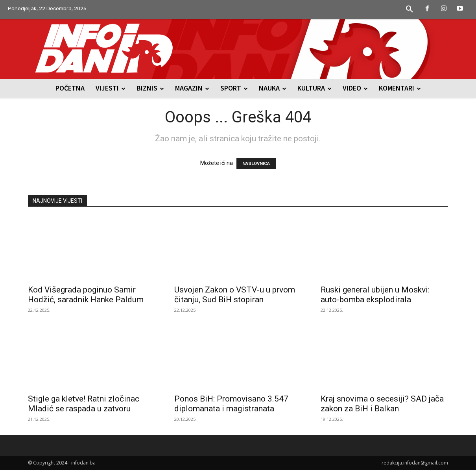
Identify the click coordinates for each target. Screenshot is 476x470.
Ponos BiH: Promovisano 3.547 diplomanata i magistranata (231, 404)
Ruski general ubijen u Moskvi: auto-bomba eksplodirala (375, 295)
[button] (410, 9)
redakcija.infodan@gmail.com (415, 463)
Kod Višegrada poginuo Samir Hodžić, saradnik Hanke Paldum (86, 295)
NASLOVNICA (256, 164)
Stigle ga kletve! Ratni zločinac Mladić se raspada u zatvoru (84, 404)
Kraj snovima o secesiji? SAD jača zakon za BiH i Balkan (382, 404)
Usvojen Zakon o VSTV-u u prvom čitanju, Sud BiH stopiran (235, 295)
